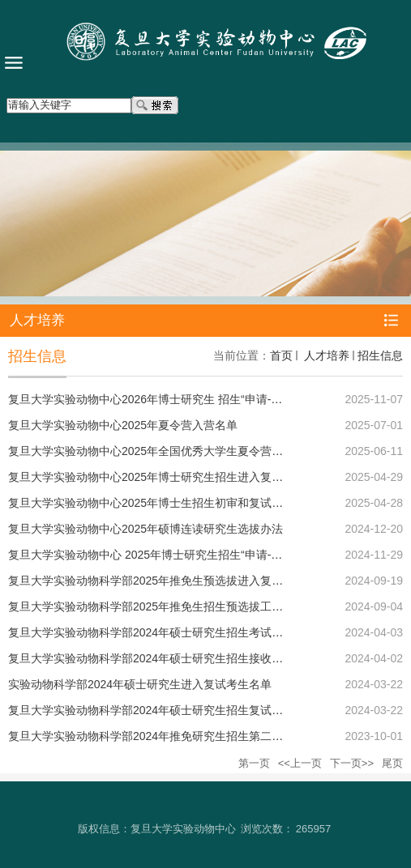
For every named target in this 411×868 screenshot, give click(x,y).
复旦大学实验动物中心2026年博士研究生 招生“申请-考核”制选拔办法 (181, 399)
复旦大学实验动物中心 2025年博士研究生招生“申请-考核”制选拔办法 (181, 555)
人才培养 (325, 355)
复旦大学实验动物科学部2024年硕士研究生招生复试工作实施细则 (174, 710)
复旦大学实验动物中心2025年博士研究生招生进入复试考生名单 (168, 477)
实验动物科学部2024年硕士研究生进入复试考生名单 (140, 684)
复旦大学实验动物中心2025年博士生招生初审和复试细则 (151, 503)
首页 (281, 355)
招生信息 (380, 355)
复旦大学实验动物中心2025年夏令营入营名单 (123, 425)
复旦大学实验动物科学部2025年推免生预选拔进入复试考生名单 (168, 581)
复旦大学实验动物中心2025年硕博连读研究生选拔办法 (146, 529)
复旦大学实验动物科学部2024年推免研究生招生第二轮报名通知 (168, 736)
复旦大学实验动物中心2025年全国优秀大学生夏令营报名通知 (163, 451)
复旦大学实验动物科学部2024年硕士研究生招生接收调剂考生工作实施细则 (197, 658)
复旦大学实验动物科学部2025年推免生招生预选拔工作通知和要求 (174, 606)
